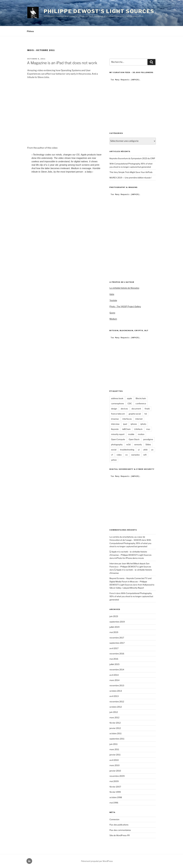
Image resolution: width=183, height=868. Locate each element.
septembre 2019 (117, 622)
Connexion (114, 819)
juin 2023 (114, 616)
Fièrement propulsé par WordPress (97, 861)
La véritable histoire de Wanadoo (124, 288)
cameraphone (117, 403)
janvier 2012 (115, 728)
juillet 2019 (114, 627)
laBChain (126, 429)
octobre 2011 (116, 733)
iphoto (143, 424)
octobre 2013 (116, 691)
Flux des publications (119, 825)
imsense (115, 419)
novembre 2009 (117, 776)
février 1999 (115, 792)
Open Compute (118, 439)
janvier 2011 (115, 755)
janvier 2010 (115, 771)
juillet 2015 (114, 664)
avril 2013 (114, 696)
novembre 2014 (117, 670)
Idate (112, 294)
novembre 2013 (117, 685)
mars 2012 (114, 717)
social (114, 450)
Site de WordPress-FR (120, 835)
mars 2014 (114, 680)
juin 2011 (114, 744)
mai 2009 (114, 781)
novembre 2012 (117, 702)
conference (141, 403)
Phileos (30, 31)
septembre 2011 (117, 739)
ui (139, 450)
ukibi (145, 450)
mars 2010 (115, 765)
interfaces (127, 419)
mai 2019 (114, 632)
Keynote (115, 429)
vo (126, 455)
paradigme (148, 439)
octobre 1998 (116, 797)
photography (117, 444)
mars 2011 (114, 749)
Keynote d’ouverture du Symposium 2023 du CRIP (132, 158)
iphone (134, 424)
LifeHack (138, 429)
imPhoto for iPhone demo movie (129, 558)
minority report (118, 434)
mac (148, 429)
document (136, 409)
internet (139, 419)
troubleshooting (127, 450)
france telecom (118, 414)
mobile (131, 434)
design (114, 409)
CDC (130, 403)
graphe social (135, 414)
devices (124, 409)
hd (146, 414)
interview (115, 424)
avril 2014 (114, 675)
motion (141, 434)
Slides (148, 444)
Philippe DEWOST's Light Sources (99, 11)
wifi (145, 455)
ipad (125, 424)
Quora (112, 313)
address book (117, 398)
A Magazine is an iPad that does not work (62, 63)
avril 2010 (114, 760)
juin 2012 (114, 712)
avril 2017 (114, 648)
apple (129, 398)
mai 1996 (114, 803)
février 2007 (115, 787)
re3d (128, 444)
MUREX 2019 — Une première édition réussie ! (130, 178)
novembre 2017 (117, 638)
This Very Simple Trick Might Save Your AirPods (131, 172)
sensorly (138, 444)
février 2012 (115, 723)
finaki (147, 409)
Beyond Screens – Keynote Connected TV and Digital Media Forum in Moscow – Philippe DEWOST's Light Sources (130, 581)
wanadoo (135, 455)
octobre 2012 (116, 707)
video (119, 455)
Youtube (113, 300)
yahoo (114, 460)
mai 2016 (114, 659)
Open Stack (134, 439)
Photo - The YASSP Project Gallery (125, 306)
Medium (113, 319)
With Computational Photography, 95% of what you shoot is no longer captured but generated (130, 543)
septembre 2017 (117, 643)
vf (112, 455)
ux (152, 450)
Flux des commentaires (120, 830)
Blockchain (141, 398)
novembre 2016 (117, 654)
